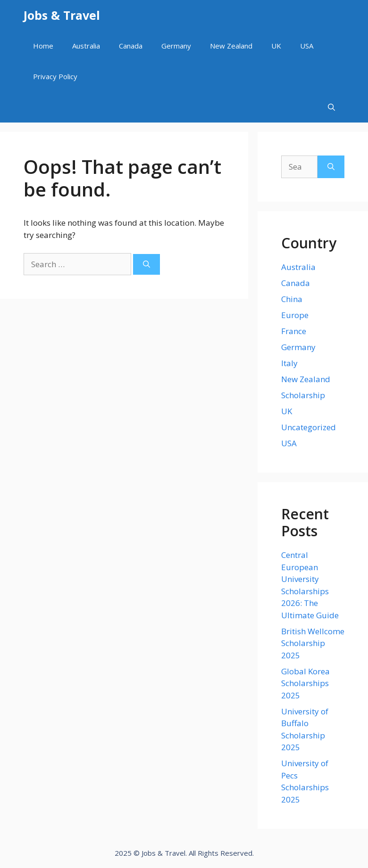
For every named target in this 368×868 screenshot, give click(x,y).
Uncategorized (309, 427)
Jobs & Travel (62, 15)
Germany (176, 46)
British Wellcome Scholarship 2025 (313, 643)
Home (43, 46)
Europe (295, 315)
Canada (131, 46)
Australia (86, 46)
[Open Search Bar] (331, 107)
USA (307, 46)
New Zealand (231, 46)
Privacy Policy (55, 76)
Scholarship (303, 395)
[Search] (146, 265)
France (294, 331)
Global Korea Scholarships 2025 (305, 683)
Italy (289, 363)
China (292, 299)
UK (276, 46)
